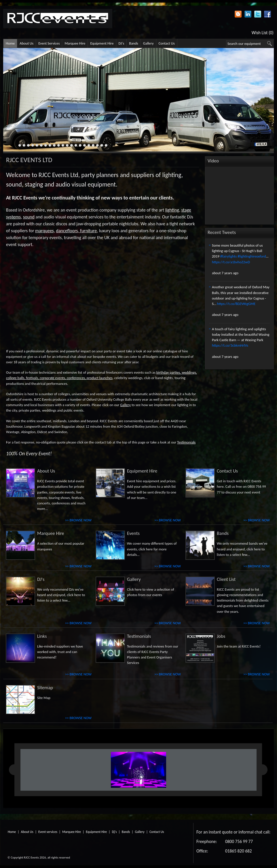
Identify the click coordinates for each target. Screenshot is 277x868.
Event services (48, 832)
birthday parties (168, 372)
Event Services (49, 43)
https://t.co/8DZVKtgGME (236, 304)
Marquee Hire (75, 43)
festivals (32, 378)
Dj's (114, 832)
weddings (189, 372)
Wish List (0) (263, 33)
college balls (15, 378)
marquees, (45, 231)
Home (10, 43)
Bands (134, 43)
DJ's (122, 43)
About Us (26, 43)
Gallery (148, 43)
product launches (100, 378)
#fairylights (228, 256)
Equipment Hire (102, 43)
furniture (88, 231)
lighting (172, 210)
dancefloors (67, 231)
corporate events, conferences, (63, 378)
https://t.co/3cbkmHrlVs (230, 345)
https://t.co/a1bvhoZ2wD (231, 262)
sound (29, 217)
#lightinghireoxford (252, 256)
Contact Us (167, 43)
